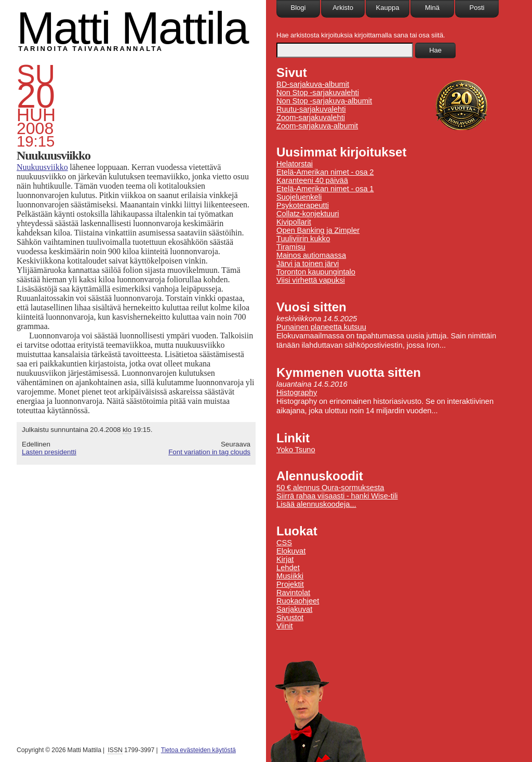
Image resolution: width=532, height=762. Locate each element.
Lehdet (288, 568)
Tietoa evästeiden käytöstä (198, 750)
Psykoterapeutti (303, 205)
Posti (477, 8)
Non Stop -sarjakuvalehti (318, 93)
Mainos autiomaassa (311, 255)
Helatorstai (295, 164)
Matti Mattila (132, 28)
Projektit (290, 584)
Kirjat (285, 559)
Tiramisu (291, 247)
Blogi (298, 8)
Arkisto (343, 8)
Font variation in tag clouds (209, 452)
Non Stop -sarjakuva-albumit (324, 101)
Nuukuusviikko (42, 167)
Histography (297, 392)
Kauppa (388, 8)
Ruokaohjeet (298, 601)
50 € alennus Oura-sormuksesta (330, 488)
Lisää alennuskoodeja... (316, 504)
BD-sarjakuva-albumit (313, 84)
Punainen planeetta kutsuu (321, 327)
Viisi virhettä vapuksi (311, 280)
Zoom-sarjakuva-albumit (317, 126)
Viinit (285, 626)
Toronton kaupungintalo (316, 272)
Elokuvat (291, 551)
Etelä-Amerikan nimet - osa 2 (325, 172)
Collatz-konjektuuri (308, 214)
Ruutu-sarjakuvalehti (311, 109)
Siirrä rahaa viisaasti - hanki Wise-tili (337, 496)
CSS (284, 543)
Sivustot (290, 618)
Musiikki (290, 576)
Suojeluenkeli (299, 197)
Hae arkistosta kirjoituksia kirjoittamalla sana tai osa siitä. (361, 35)
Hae (435, 50)
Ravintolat (293, 593)
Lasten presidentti (49, 452)
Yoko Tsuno (296, 450)
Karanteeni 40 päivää (312, 180)
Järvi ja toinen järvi (308, 264)
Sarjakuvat (294, 609)
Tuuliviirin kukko (303, 239)
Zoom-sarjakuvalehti (311, 117)
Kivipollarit (294, 222)
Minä (432, 8)
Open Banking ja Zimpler (318, 230)
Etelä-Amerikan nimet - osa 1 (325, 189)
